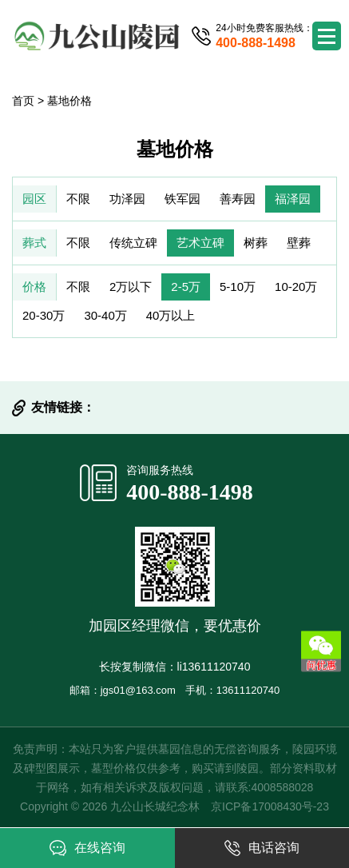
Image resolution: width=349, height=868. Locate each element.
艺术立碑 (200, 243)
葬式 (34, 243)
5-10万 (238, 287)
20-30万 (44, 315)
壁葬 (299, 243)
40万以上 (171, 315)
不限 (78, 199)
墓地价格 (69, 101)
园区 (34, 199)
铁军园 (182, 199)
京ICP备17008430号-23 (270, 806)
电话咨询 (262, 848)
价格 (34, 287)
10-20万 (296, 287)
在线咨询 (87, 848)
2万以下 (131, 287)
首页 (23, 101)
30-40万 (105, 315)
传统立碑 (133, 243)
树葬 (256, 243)
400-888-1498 (190, 492)
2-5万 (186, 287)
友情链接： (63, 407)
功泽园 (127, 199)
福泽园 (293, 199)
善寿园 (238, 199)
